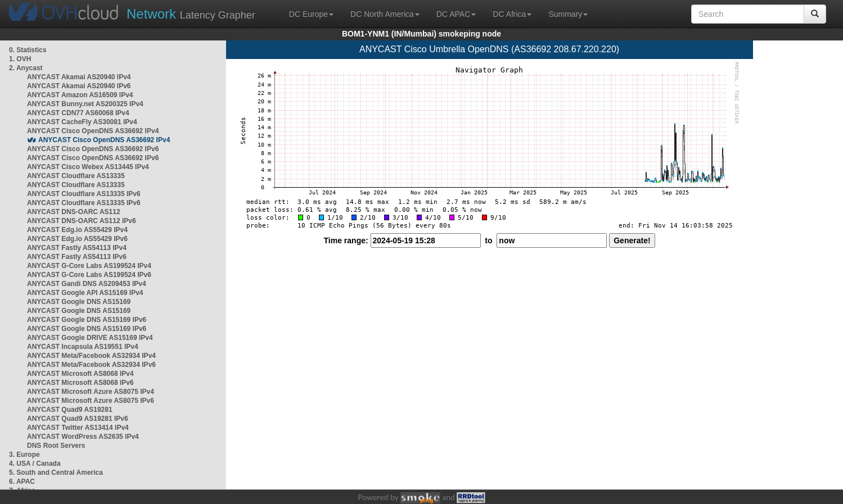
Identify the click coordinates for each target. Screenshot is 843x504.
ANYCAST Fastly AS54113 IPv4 (77, 248)
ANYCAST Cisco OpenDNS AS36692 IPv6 (93, 149)
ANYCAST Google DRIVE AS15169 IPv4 (90, 338)
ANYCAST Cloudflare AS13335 (76, 176)
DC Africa (512, 14)
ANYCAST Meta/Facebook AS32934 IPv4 (91, 356)
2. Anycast (26, 68)
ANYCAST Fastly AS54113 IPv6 (77, 257)
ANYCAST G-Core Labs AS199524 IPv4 (89, 266)
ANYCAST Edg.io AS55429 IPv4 (77, 230)
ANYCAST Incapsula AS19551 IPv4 (83, 347)
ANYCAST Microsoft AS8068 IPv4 (80, 374)
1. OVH (20, 59)
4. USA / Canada (35, 464)
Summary (568, 14)
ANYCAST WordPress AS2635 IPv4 (83, 437)
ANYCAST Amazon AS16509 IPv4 (80, 95)
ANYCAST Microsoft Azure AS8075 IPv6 (91, 401)
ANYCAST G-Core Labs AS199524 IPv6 (89, 275)
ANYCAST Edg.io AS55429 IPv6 (77, 239)
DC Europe (311, 14)
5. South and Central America (56, 473)
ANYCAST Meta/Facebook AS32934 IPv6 (91, 365)
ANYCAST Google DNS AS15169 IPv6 (87, 320)
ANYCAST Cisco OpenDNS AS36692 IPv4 (93, 131)
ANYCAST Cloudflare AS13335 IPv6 (84, 194)
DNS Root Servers (56, 446)
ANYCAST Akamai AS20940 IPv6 (79, 86)
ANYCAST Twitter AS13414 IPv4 (78, 428)
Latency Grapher (191, 14)
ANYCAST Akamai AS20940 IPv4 (79, 77)
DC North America (385, 14)
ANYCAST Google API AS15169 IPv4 (85, 293)
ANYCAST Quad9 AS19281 (70, 410)
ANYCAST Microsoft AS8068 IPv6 (80, 383)
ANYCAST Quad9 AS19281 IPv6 (78, 419)
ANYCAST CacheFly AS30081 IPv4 (82, 122)
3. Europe (24, 455)
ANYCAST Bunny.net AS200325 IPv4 (85, 104)
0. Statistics (28, 50)
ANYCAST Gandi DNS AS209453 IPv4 (87, 284)
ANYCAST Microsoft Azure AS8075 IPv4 (91, 392)
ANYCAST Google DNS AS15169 (79, 302)
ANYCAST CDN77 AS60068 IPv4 (78, 113)
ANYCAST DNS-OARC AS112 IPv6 (82, 221)
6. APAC (22, 482)
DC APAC (456, 14)
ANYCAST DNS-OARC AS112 (74, 212)
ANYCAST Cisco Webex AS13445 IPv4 (88, 167)
